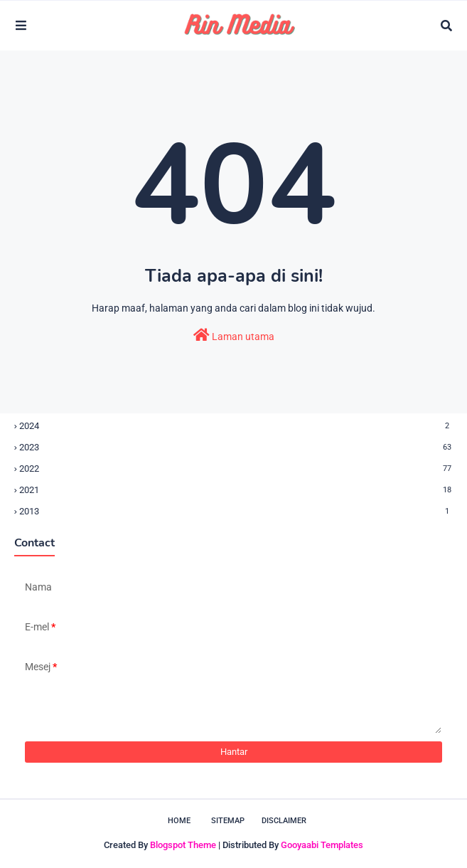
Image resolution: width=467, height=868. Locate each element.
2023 (236, 447)
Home (179, 821)
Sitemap (228, 821)
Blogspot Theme (183, 845)
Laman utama (234, 335)
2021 (236, 490)
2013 (236, 511)
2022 (236, 469)
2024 (236, 426)
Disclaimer (284, 821)
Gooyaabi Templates (322, 845)
